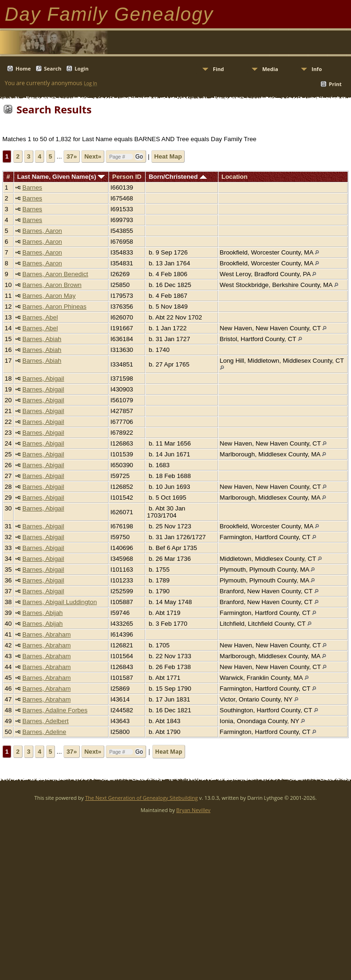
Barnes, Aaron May (49, 296)
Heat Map (168, 156)
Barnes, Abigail (43, 378)
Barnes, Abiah (42, 339)
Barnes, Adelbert (46, 721)
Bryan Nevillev (193, 810)
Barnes (32, 187)
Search (53, 68)
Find (218, 69)
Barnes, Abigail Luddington (60, 602)
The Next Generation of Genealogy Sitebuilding (141, 798)
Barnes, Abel (40, 317)
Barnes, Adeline (44, 732)
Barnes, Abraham (47, 634)
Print (335, 84)
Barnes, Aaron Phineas (55, 307)
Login (82, 68)
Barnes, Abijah (43, 613)
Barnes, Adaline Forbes (55, 710)
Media (270, 69)
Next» (93, 156)
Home (23, 68)
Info (317, 69)
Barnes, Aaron (42, 231)
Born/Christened (177, 177)
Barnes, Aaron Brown (52, 285)
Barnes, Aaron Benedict (55, 274)
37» (71, 156)
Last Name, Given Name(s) (61, 177)
